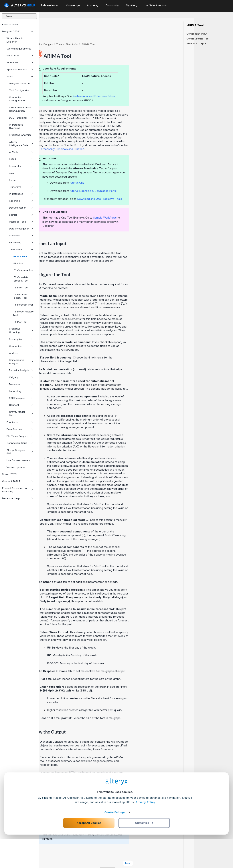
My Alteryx (132, 5)
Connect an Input (197, 34)
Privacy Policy (145, 831)
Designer (87, 34)
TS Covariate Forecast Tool (21, 279)
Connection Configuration (17, 99)
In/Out (21, 159)
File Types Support (20, 436)
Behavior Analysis (21, 370)
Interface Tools (21, 222)
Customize (144, 852)
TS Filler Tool (20, 288)
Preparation (21, 166)
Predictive (21, 235)
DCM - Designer (21, 118)
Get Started (20, 56)
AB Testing (21, 242)
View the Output (196, 43)
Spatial (21, 215)
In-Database (21, 194)
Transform (21, 187)
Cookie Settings (115, 841)
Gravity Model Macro (21, 413)
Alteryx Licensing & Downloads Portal (132, 181)
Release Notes (10, 24)
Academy (93, 5)
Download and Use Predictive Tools (138, 189)
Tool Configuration (20, 90)
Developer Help (18, 498)
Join (21, 173)
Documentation (21, 208)
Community (112, 5)
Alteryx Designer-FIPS (20, 452)
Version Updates (16, 467)
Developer (21, 384)
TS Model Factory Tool (23, 313)
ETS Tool (18, 263)
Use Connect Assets (18, 460)
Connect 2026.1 (18, 481)
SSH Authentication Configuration (20, 109)
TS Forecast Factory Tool (20, 296)
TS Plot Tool (20, 322)
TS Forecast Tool (23, 305)
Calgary (21, 377)
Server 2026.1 (18, 474)
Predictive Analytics (20, 135)
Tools (20, 76)
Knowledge (73, 5)
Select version (156, 5)
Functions (20, 422)
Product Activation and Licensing (18, 490)
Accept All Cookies (89, 852)
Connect (21, 405)
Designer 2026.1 (18, 31)
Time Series (21, 249)
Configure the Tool (198, 39)
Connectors (21, 346)
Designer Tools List (20, 83)
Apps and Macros (20, 69)
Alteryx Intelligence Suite (21, 144)
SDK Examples (21, 398)
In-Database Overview (16, 126)
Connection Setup (20, 443)
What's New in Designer (15, 40)
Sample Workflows (144, 208)
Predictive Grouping (21, 330)
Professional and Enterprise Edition (133, 86)
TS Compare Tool (23, 270)
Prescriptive (21, 339)
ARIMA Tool (20, 256)
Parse (21, 180)
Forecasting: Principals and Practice (101, 139)
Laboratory (21, 391)
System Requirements (19, 49)
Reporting (21, 201)
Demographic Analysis (21, 362)
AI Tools (21, 152)
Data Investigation (21, 229)
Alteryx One (116, 173)
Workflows (20, 62)
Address (21, 353)
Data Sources (20, 429)
